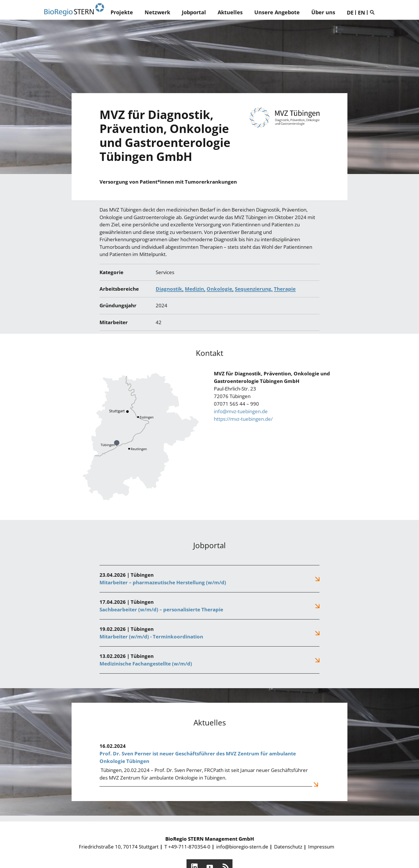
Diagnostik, (170, 289)
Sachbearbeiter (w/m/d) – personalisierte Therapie (161, 609)
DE (350, 13)
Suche (374, 12)
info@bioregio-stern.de (242, 847)
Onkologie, (220, 289)
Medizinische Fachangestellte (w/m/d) (146, 664)
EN (362, 13)
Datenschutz (288, 847)
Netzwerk (157, 12)
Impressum (321, 847)
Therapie (285, 289)
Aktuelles (230, 12)
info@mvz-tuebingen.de (241, 411)
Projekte (122, 12)
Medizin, (195, 289)
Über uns (323, 12)
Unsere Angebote (277, 12)
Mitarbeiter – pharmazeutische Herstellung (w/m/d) (163, 582)
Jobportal (194, 12)
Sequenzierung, (254, 289)
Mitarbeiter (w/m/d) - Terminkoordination (151, 637)
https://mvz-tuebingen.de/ (243, 419)
